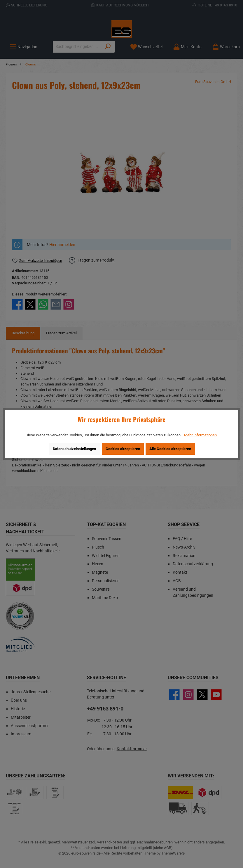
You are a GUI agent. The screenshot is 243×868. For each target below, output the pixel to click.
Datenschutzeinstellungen (74, 449)
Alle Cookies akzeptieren (170, 449)
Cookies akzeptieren (123, 449)
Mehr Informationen (200, 435)
